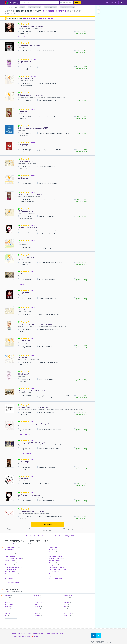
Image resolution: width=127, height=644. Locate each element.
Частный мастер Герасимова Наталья (35, 324)
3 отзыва (32, 372)
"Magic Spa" (24, 462)
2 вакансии (28, 453)
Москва (14, 636)
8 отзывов (32, 109)
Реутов (65, 604)
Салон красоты (26, 211)
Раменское (66, 602)
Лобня (36, 604)
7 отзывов (32, 142)
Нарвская (36, 636)
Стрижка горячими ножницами (13, 567)
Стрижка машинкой (10, 576)
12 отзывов (33, 59)
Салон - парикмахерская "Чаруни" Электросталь (39, 424)
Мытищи (36, 611)
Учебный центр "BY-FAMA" (30, 194)
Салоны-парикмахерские (11, 547)
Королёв (36, 598)
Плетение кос (52, 563)
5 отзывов (32, 192)
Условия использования (39, 634)
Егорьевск (7, 609)
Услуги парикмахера (10, 550)
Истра (6, 616)
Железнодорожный (10, 611)
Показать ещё (48, 524)
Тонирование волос (54, 572)
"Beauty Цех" (25, 478)
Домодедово (8, 607)
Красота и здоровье (11, 543)
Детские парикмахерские (11, 572)
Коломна (37, 596)
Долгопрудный (9, 604)
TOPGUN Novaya (26, 257)
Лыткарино (37, 607)
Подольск (66, 598)
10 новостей (21, 453)
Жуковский (8, 613)
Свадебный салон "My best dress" (33, 407)
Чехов (65, 609)
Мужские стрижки (9, 561)
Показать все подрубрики (13, 583)
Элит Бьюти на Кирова (29, 495)
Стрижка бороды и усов (11, 569)
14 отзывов (33, 76)
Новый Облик (25, 341)
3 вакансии (27, 434)
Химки (65, 607)
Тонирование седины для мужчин (58, 569)
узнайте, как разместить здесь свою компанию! (38, 18)
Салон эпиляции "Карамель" (31, 511)
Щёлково (66, 611)
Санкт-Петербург (27, 636)
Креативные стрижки (10, 563)
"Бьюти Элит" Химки (28, 228)
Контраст (23, 357)
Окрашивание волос (10, 556)
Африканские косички (55, 576)
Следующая (69, 536)
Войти (122, 3)
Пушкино (66, 600)
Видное (7, 598)
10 (60, 536)
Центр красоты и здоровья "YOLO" (33, 128)
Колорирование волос (55, 547)
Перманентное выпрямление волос (58, 574)
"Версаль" (23, 111)
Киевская (20, 636)
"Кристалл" (24, 293)
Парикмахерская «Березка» (30, 26)
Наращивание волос (54, 561)
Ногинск (36, 613)
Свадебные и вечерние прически (13, 558)
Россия (7, 591)
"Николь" (23, 274)
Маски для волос (53, 565)
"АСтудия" (23, 374)
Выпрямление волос (54, 554)
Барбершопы (8, 552)
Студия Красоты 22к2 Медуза (32, 443)
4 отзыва (32, 272)
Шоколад (23, 178)
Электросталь (67, 613)
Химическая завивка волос (56, 558)
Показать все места (11, 620)
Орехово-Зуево (68, 596)
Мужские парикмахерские (11, 574)
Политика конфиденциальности (54, 634)
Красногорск (38, 600)
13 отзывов (33, 93)
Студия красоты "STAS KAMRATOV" (34, 391)
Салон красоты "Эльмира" (30, 45)
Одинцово (37, 616)
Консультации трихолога (55, 578)
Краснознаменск (38, 602)
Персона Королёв (26, 78)
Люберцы (37, 609)
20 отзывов (33, 43)
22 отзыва (32, 24)
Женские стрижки (9, 554)
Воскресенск (8, 600)
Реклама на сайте (28, 634)
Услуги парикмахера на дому (56, 567)
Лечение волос (53, 550)
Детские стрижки (9, 565)
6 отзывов (32, 159)
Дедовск (7, 602)
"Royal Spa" (23, 145)
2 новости (21, 37)
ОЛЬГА (22, 309)
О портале (20, 634)
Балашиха (7, 596)
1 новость (21, 434)
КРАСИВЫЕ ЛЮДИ (26, 161)
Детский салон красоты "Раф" (31, 95)
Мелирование (53, 552)
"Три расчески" (25, 62)
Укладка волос (9, 578)
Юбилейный (67, 616)
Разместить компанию (110, 3)
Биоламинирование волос (56, 556)
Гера (21, 242)
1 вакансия (27, 37)
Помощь (14, 634)
